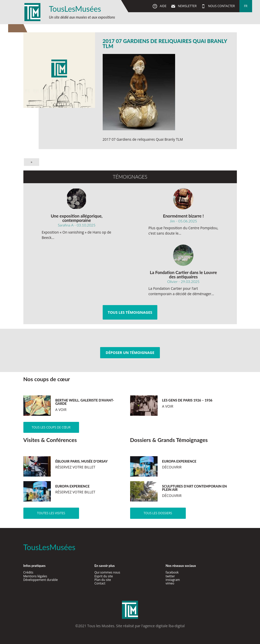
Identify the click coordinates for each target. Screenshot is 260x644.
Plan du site (103, 580)
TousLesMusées (75, 9)
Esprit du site (104, 576)
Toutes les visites (51, 513)
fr (246, 6)
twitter (170, 576)
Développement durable (41, 580)
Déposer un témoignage (130, 353)
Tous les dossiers (158, 513)
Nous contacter (221, 6)
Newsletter (187, 6)
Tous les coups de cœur (51, 427)
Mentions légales (35, 576)
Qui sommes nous (107, 572)
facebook (172, 572)
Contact (100, 583)
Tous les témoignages (130, 312)
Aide (163, 6)
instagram (173, 580)
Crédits (28, 572)
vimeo (170, 583)
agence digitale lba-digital (164, 626)
